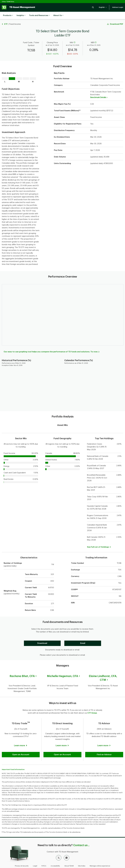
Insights (21, 16)
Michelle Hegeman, (62, 670)
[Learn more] (21, 734)
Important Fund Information (13, 759)
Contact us (80, 835)
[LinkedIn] (67, 847)
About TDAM (69, 855)
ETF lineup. (92, 704)
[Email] (83, 637)
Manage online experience (100, 855)
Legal (35, 855)
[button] (93, 7)
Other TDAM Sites (8, 2)
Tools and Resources (39, 16)
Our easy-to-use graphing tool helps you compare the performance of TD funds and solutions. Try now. (51, 346)
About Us (58, 16)
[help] (75, 36)
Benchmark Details (99, 91)
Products (8, 16)
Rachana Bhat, (22, 670)
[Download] (42, 637)
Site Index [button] (82, 855)
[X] (59, 847)
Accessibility (55, 855)
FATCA (44, 855)
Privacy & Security (22, 855)
